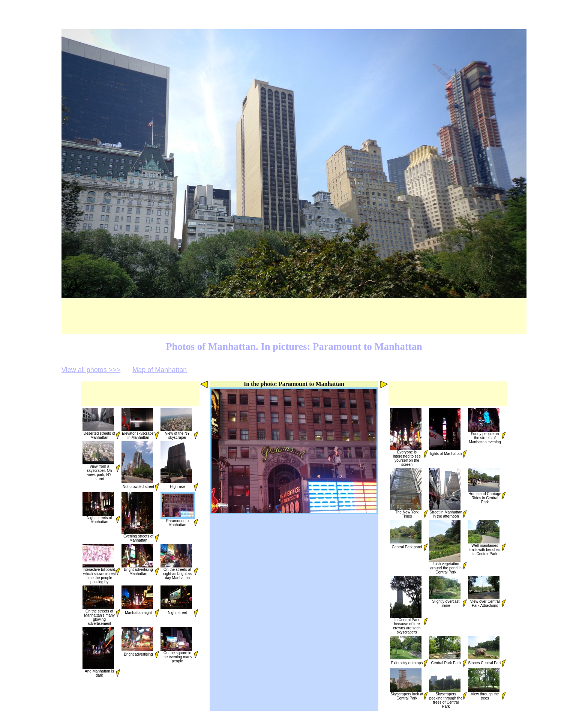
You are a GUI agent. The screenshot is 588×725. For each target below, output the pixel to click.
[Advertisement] (139, 316)
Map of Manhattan (160, 370)
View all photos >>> (91, 370)
